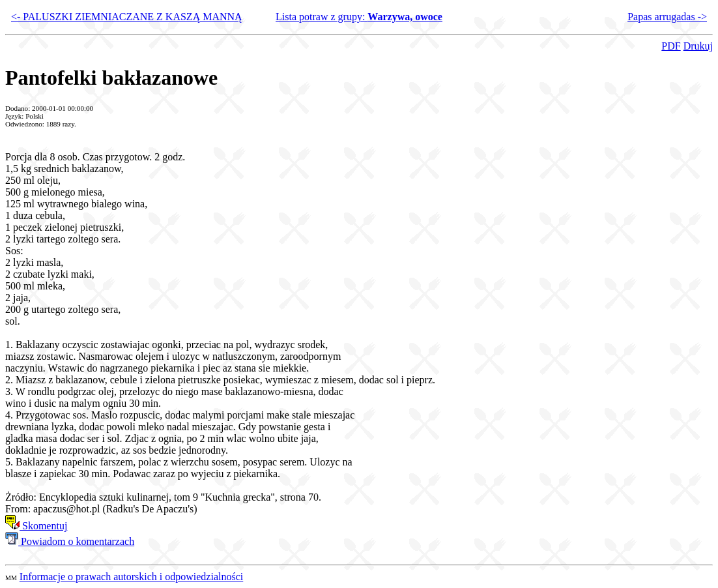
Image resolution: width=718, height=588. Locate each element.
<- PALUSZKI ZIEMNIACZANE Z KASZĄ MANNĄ (127, 17)
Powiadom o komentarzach (70, 541)
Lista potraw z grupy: (359, 17)
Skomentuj (36, 526)
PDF (671, 46)
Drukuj (698, 46)
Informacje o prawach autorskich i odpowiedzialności (131, 577)
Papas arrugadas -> (667, 17)
